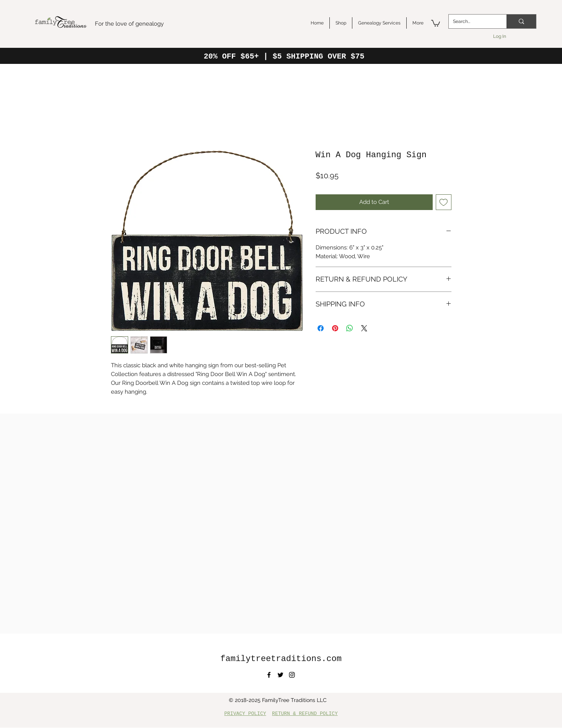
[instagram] (292, 675)
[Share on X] (364, 328)
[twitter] (280, 675)
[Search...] (472, 21)
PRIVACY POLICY (245, 714)
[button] (436, 23)
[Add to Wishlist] (444, 202)
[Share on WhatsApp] (350, 328)
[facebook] (269, 675)
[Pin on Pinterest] (335, 328)
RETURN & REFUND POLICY (305, 714)
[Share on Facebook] (321, 328)
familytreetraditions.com (281, 659)
